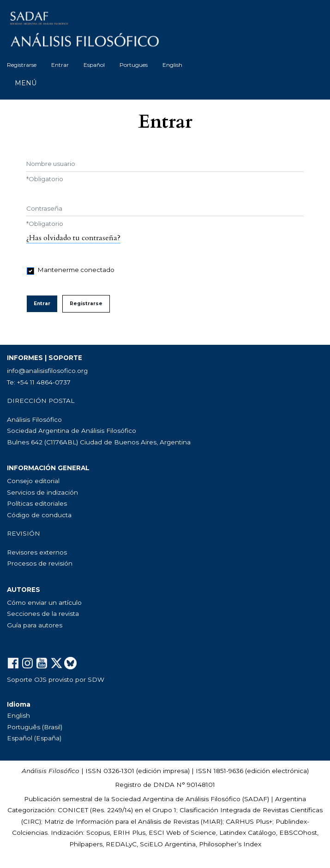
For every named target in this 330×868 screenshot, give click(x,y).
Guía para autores (35, 625)
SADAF (256, 799)
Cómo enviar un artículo (44, 602)
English (172, 65)
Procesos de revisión (40, 563)
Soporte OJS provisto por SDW (56, 679)
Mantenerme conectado (76, 270)
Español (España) (34, 738)
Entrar (60, 65)
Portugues (134, 65)
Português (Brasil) (35, 727)
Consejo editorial (33, 481)
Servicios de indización (42, 492)
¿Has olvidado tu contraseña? (73, 238)
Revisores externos (37, 552)
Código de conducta (39, 515)
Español (94, 65)
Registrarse (22, 65)
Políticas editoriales (37, 503)
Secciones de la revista (43, 614)
